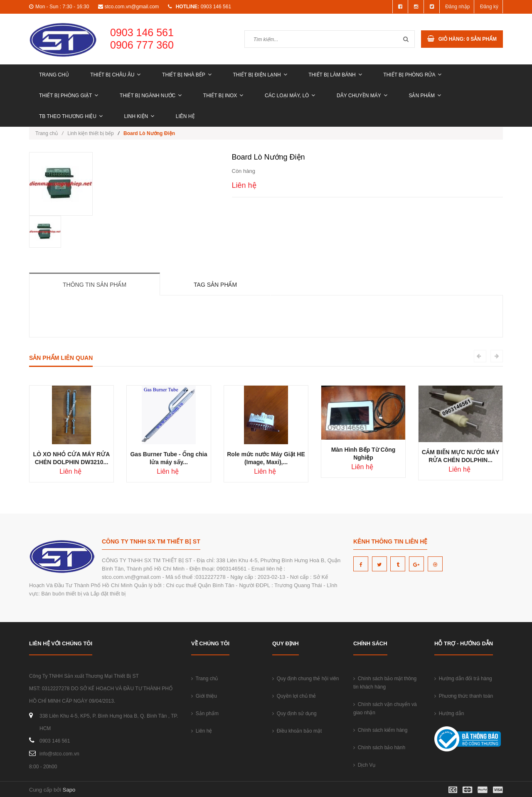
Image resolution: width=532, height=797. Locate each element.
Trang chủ (54, 75)
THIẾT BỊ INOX (223, 96)
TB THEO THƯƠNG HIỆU (71, 116)
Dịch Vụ (364, 765)
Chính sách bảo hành (379, 748)
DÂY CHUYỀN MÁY (362, 96)
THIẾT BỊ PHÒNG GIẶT (69, 96)
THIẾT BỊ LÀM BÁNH (335, 75)
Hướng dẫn (449, 713)
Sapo (69, 790)
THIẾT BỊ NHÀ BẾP (187, 75)
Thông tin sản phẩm (95, 285)
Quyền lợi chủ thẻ (294, 696)
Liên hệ (185, 116)
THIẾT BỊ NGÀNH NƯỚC (151, 96)
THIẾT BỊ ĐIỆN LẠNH (260, 75)
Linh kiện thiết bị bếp (90, 133)
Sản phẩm (425, 96)
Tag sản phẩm (215, 285)
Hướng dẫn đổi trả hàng (463, 679)
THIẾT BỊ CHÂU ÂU (115, 75)
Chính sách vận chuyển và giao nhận (385, 708)
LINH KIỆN (139, 116)
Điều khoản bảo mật (297, 731)
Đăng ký (489, 7)
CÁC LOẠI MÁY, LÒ (290, 96)
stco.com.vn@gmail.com (132, 7)
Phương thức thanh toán (464, 696)
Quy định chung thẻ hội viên (305, 679)
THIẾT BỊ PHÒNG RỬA (412, 75)
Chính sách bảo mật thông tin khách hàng (385, 683)
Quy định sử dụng (294, 713)
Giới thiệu (204, 696)
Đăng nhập (457, 7)
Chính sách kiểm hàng (380, 730)
